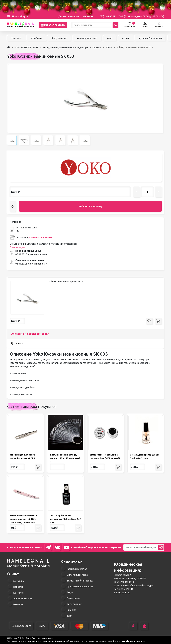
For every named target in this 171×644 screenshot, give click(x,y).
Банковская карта (21, 626)
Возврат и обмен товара (80, 581)
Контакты (19, 593)
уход (110, 38)
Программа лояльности (80, 587)
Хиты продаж (74, 604)
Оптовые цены (18, 247)
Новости (18, 587)
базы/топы (36, 38)
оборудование (59, 38)
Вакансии (18, 604)
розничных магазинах (40, 237)
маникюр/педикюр (87, 38)
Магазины (88, 16)
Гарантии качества (77, 569)
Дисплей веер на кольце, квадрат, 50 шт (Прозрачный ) (65, 458)
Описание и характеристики (30, 334)
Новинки (71, 610)
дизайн (126, 38)
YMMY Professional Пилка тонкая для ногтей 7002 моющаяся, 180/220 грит (23, 519)
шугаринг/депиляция (150, 38)
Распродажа (73, 598)
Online (42, 626)
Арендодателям (23, 599)
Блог (69, 616)
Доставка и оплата (69, 16)
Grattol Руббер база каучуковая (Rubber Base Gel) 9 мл (65, 519)
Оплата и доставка (77, 575)
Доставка (17, 343)
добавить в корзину (90, 206)
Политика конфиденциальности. (129, 641)
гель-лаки (16, 38)
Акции (70, 592)
